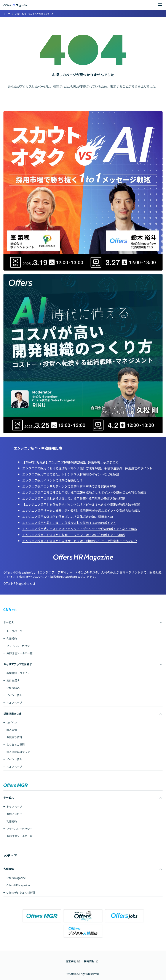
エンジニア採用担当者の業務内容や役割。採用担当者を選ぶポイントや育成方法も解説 (81, 511)
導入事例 (12, 730)
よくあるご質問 (16, 744)
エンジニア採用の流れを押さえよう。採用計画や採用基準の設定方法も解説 (74, 498)
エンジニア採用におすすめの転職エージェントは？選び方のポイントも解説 (74, 535)
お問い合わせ (14, 814)
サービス (9, 622)
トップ (7, 14)
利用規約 (12, 638)
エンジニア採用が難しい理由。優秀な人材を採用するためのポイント (69, 523)
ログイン (12, 722)
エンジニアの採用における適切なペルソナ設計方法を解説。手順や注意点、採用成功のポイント (87, 468)
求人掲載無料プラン (18, 752)
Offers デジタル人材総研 (21, 892)
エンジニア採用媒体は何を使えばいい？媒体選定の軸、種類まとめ (68, 517)
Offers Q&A (13, 688)
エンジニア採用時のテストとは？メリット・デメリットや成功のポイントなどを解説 (80, 529)
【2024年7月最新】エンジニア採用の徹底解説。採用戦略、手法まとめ (70, 462)
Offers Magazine (16, 878)
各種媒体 (9, 869)
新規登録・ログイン (18, 673)
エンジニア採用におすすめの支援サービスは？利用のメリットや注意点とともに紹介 (80, 541)
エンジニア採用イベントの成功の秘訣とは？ (53, 480)
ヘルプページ (14, 702)
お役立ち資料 (14, 737)
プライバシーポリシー (19, 646)
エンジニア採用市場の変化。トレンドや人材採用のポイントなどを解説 (71, 474)
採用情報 (89, 961)
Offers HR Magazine (18, 885)
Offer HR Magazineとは (19, 583)
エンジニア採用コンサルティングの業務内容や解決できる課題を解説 (69, 486)
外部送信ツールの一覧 (19, 653)
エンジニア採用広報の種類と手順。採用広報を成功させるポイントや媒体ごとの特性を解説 (84, 492)
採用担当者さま (13, 713)
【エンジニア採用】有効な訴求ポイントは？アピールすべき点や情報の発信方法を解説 (81, 505)
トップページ (14, 631)
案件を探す (13, 680)
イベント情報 (14, 695)
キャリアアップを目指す (18, 664)
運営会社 (71, 961)
